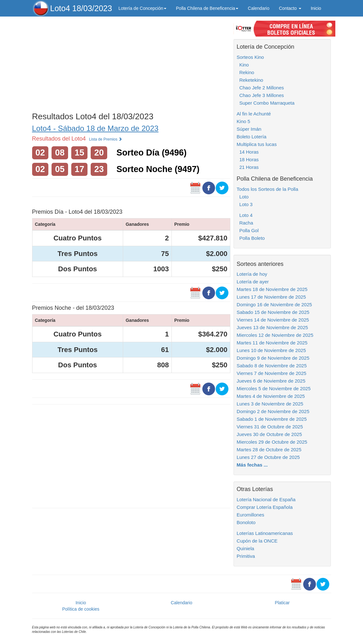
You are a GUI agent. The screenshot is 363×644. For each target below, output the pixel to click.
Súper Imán (249, 129)
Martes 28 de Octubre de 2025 (269, 450)
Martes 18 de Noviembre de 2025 (272, 289)
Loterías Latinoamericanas (265, 533)
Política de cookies (81, 609)
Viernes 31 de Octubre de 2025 (270, 427)
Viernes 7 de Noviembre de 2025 (272, 373)
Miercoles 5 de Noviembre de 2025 (274, 388)
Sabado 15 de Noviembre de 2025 (273, 312)
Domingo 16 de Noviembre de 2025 (274, 305)
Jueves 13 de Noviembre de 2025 (272, 327)
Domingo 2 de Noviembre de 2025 (273, 411)
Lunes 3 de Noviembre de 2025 (270, 404)
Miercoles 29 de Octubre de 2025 (272, 442)
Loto (243, 197)
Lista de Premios (106, 139)
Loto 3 (245, 204)
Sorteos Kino (250, 57)
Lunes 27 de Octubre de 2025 (268, 457)
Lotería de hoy (252, 274)
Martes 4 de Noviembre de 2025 (271, 396)
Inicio (316, 8)
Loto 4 (245, 215)
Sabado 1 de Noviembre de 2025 (272, 419)
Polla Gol (248, 230)
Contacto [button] (290, 8)
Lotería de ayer (253, 282)
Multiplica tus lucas (257, 144)
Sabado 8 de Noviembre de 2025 (272, 366)
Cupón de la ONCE (257, 541)
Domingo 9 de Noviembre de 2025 (273, 358)
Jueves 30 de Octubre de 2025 (269, 434)
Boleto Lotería (251, 137)
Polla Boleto (251, 238)
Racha (245, 223)
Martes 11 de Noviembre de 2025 (272, 343)
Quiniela (245, 548)
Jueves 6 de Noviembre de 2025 (271, 381)
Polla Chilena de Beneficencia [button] (207, 8)
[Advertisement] (131, 63)
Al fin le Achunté (254, 114)
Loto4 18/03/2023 (81, 8)
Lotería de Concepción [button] (142, 8)
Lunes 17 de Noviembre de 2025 (271, 297)
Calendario (259, 8)
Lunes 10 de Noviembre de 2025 (271, 350)
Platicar (282, 603)
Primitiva (246, 556)
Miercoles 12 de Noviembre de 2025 (275, 335)
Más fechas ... (252, 465)
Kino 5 (244, 121)
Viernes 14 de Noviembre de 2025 (273, 320)
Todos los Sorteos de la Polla (267, 189)
